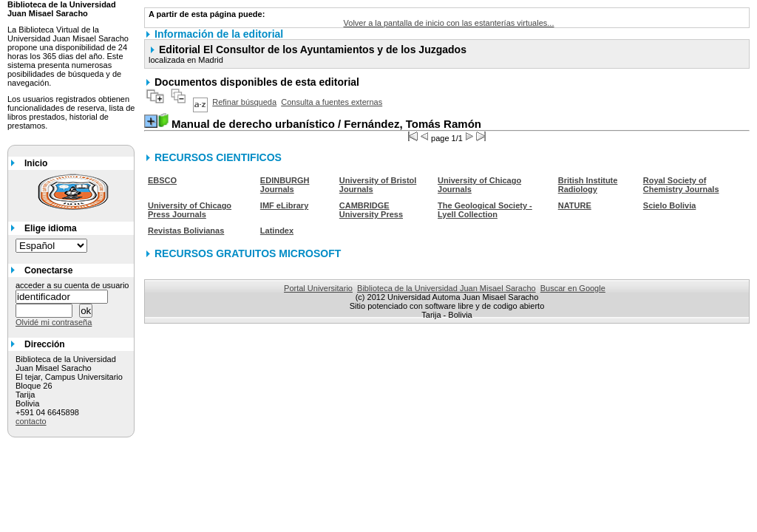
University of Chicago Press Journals (190, 210)
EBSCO (162, 180)
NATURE (575, 205)
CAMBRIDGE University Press (371, 210)
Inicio (36, 163)
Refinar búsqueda (244, 102)
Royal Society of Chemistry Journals (681, 185)
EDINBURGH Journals (285, 185)
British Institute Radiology (588, 185)
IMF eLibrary (284, 205)
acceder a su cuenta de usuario (72, 285)
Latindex (277, 231)
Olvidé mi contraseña (54, 322)
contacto (31, 421)
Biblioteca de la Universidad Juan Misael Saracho (447, 288)
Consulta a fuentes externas (332, 102)
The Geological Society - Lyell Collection (485, 210)
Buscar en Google (573, 288)
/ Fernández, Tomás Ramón (326, 124)
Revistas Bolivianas (186, 231)
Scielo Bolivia (670, 205)
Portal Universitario (318, 288)
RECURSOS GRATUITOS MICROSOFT (248, 253)
